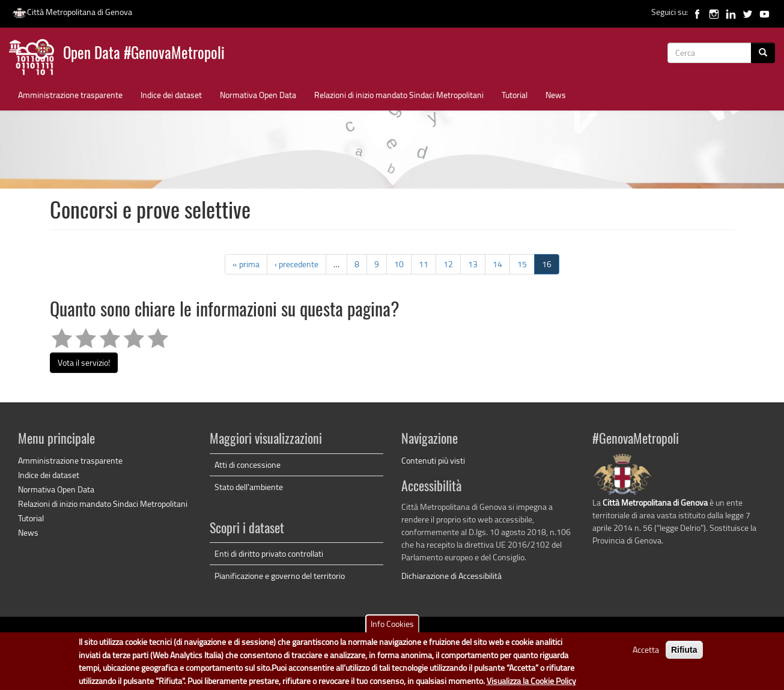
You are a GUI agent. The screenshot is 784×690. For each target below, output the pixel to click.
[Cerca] (763, 53)
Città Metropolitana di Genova (72, 12)
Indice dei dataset (171, 95)
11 (424, 264)
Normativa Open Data (258, 95)
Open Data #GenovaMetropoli (144, 54)
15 (522, 264)
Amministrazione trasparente (70, 95)
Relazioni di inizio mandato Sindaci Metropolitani (399, 95)
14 (497, 264)
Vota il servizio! (84, 362)
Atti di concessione (248, 465)
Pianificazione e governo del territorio (280, 576)
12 (448, 264)
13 (473, 264)
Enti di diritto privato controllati (269, 553)
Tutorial (515, 95)
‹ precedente (296, 264)
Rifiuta (684, 655)
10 (399, 264)
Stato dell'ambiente (249, 487)
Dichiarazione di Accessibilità (451, 576)
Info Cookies (392, 629)
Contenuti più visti (433, 460)
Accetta (646, 655)
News (556, 95)
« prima (246, 264)
